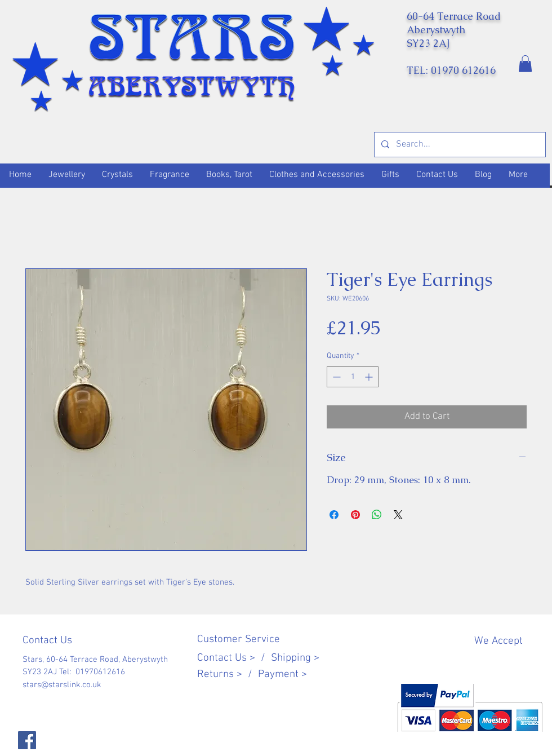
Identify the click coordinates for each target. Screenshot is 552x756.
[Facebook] (27, 740)
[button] (525, 64)
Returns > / (228, 675)
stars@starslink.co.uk (62, 685)
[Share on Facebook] (334, 515)
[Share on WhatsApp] (377, 515)
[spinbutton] (353, 377)
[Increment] (370, 377)
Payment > (282, 675)
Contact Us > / (234, 658)
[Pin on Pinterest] (355, 515)
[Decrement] (335, 377)
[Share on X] (398, 515)
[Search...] (459, 145)
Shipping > (295, 658)
